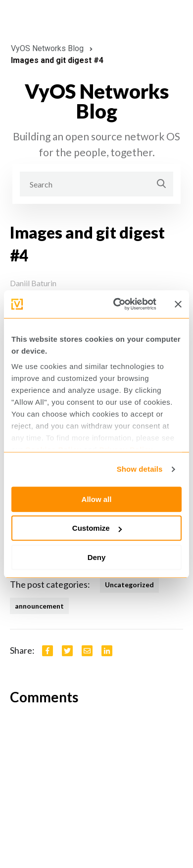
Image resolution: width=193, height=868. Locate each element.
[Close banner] (178, 304)
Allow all (97, 499)
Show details (140, 469)
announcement (39, 606)
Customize (97, 528)
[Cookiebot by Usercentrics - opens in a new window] (117, 304)
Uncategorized (129, 585)
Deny (97, 557)
